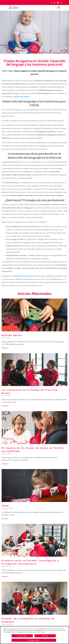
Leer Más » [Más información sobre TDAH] (5, 519)
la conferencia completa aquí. (21, 276)
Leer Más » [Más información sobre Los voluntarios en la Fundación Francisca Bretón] (5, 406)
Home (5, 71)
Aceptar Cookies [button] (22, 636)
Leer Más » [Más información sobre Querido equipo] (5, 348)
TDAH (5, 506)
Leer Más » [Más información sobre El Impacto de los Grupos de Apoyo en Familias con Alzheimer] (5, 464)
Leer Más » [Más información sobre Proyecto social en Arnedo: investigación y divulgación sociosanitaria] (5, 576)
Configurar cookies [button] (34, 640)
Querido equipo (12, 335)
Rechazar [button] (45, 636)
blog (10, 71)
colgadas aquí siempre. (21, 97)
